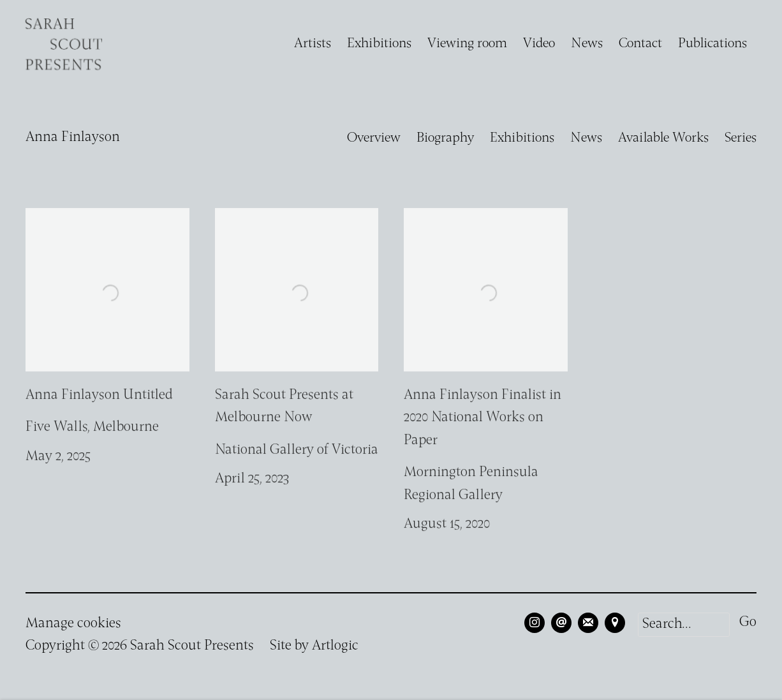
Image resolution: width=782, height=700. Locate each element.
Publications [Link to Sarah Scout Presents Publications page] (712, 44)
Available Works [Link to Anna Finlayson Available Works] (663, 138)
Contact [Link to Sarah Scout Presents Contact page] (640, 44)
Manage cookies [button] (73, 624)
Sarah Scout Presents (64, 44)
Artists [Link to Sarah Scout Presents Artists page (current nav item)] (313, 44)
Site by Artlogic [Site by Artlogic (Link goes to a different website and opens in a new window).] (314, 646)
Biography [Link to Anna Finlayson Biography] (445, 138)
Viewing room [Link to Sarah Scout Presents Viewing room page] (467, 44)
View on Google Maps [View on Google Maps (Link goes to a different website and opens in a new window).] (615, 623)
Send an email (561, 623)
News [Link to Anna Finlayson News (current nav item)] (586, 138)
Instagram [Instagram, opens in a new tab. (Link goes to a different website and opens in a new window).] (535, 623)
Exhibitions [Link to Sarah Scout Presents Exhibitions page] (379, 44)
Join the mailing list (588, 623)
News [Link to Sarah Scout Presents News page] (587, 44)
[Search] (684, 625)
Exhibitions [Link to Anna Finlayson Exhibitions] (522, 138)
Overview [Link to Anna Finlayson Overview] (374, 138)
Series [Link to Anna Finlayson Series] (741, 138)
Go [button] (748, 622)
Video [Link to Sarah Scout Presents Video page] (539, 44)
